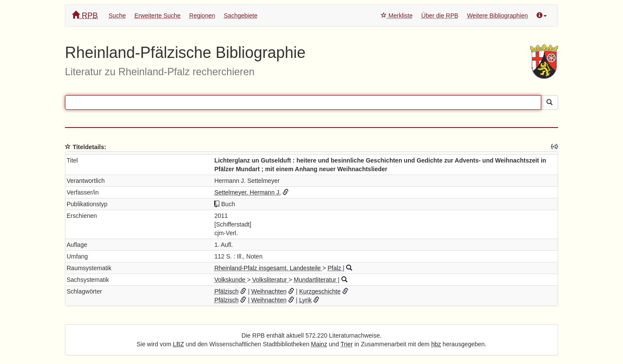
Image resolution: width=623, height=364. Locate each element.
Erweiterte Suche (158, 16)
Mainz (319, 344)
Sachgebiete (241, 16)
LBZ (179, 344)
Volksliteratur (270, 280)
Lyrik (306, 300)
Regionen (202, 16)
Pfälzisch (226, 291)
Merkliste (397, 16)
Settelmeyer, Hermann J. (247, 192)
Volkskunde (231, 280)
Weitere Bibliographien (497, 16)
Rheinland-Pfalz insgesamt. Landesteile (268, 268)
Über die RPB (440, 16)
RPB (85, 15)
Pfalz (335, 268)
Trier (347, 344)
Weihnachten (269, 291)
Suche (117, 16)
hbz (436, 344)
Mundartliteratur (316, 280)
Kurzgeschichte (320, 291)
